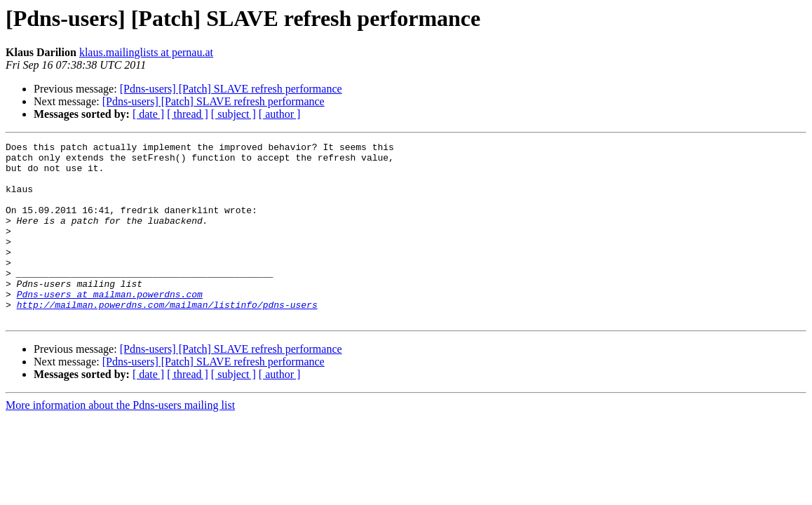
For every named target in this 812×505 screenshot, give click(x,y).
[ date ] (148, 114)
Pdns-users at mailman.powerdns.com (110, 325)
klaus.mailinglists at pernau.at (146, 52)
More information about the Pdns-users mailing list (120, 441)
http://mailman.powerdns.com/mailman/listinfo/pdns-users (167, 338)
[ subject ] (234, 114)
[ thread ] (188, 114)
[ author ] (280, 114)
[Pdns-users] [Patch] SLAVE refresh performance (231, 89)
